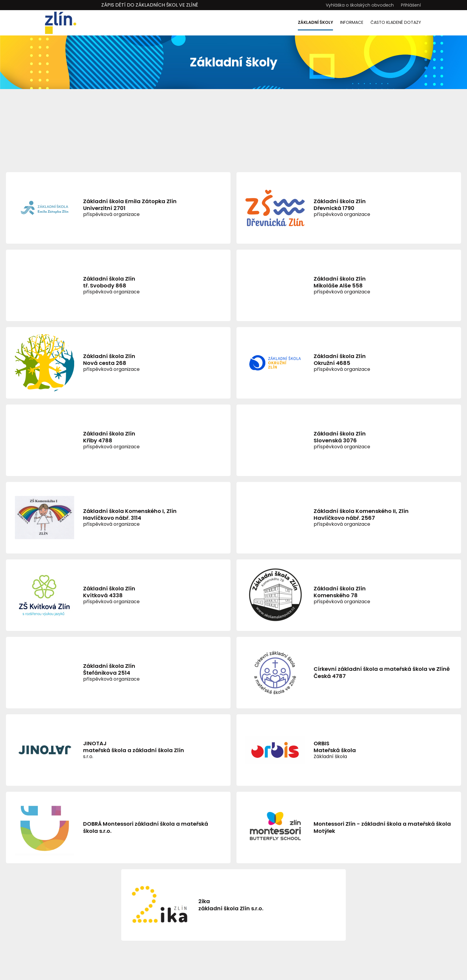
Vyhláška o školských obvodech (360, 5)
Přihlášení (411, 5)
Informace (352, 22)
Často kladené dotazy (396, 22)
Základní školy (315, 22)
